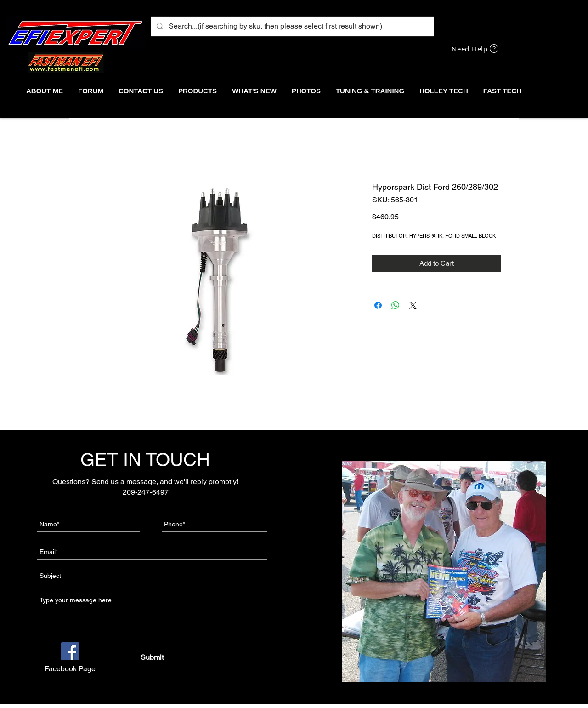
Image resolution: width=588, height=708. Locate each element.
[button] (197, 91)
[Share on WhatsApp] (396, 305)
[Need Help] (476, 49)
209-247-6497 (146, 492)
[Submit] (152, 657)
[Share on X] (413, 305)
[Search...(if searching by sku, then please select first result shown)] (291, 26)
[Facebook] (70, 651)
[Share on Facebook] (378, 305)
